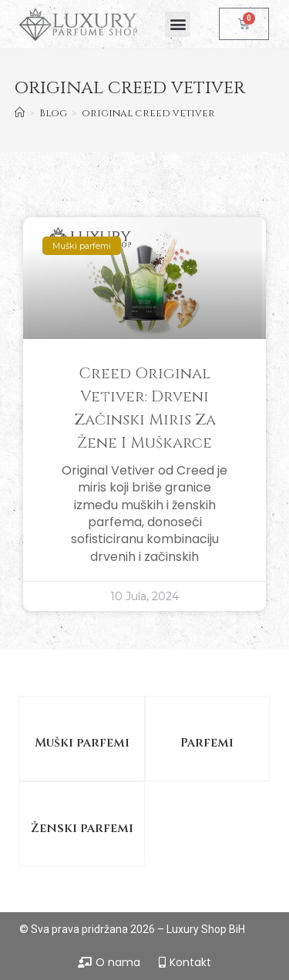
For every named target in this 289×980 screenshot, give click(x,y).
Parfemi (207, 743)
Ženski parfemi (82, 828)
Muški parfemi (82, 743)
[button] (178, 24)
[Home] (20, 113)
